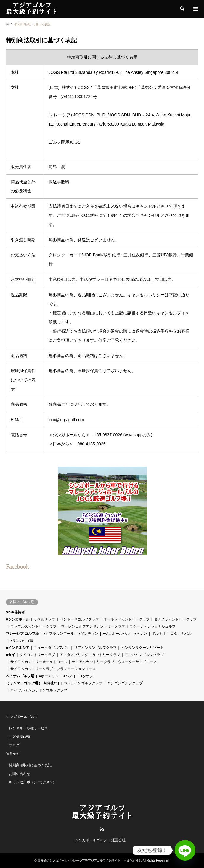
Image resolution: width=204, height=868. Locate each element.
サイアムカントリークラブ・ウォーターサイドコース (114, 662)
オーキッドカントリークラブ (126, 619)
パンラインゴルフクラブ (83, 683)
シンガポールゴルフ (22, 717)
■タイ (11, 655)
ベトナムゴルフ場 (20, 676)
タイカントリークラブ (37, 655)
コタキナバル (181, 634)
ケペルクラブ (44, 619)
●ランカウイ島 (22, 641)
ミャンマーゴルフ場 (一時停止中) (32, 683)
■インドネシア (18, 648)
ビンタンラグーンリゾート (142, 648)
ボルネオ (159, 634)
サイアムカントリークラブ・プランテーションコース (53, 669)
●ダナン (87, 676)
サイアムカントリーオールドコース (39, 662)
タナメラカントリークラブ (175, 619)
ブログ (14, 745)
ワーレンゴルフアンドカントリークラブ (93, 626)
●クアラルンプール (58, 634)
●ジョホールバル (116, 634)
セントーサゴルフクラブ (79, 619)
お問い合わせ (20, 774)
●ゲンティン (88, 634)
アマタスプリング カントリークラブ (90, 655)
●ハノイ (70, 676)
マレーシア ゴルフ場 (22, 634)
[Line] (185, 850)
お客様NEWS (20, 737)
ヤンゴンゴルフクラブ (125, 683)
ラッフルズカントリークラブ (33, 626)
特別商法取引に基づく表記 (30, 765)
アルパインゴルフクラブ (144, 655)
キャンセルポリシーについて (32, 782)
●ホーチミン (49, 676)
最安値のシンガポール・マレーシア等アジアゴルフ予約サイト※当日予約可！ (89, 860)
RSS (102, 829)
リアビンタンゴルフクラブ (95, 648)
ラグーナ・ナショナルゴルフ (152, 626)
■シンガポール (18, 619)
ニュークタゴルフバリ (52, 648)
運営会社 (13, 754)
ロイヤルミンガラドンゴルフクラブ (39, 690)
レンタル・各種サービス (28, 728)
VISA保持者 (15, 612)
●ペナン (141, 634)
